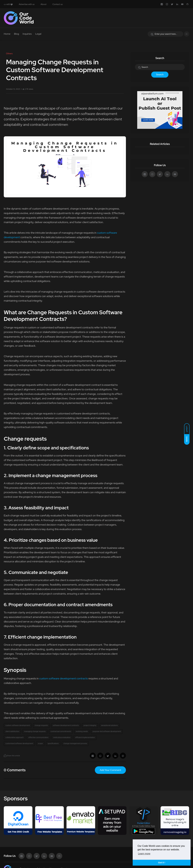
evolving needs (82, 731)
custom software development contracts (63, 678)
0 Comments (15, 770)
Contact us (58, 4)
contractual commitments (61, 731)
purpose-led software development (107, 731)
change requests (41, 725)
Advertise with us (27, 4)
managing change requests (35, 731)
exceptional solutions (109, 725)
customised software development (19, 743)
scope (40, 743)
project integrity (90, 725)
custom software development (18, 725)
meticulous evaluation (62, 737)
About (44, 4)
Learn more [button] (144, 854)
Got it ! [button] (162, 863)
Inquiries (27, 34)
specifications (53, 743)
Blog (17, 34)
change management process (75, 743)
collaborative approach (14, 737)
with (8, 4)
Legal (38, 34)
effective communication (38, 737)
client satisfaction (12, 731)
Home (7, 34)
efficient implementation (85, 737)
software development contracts (66, 725)
